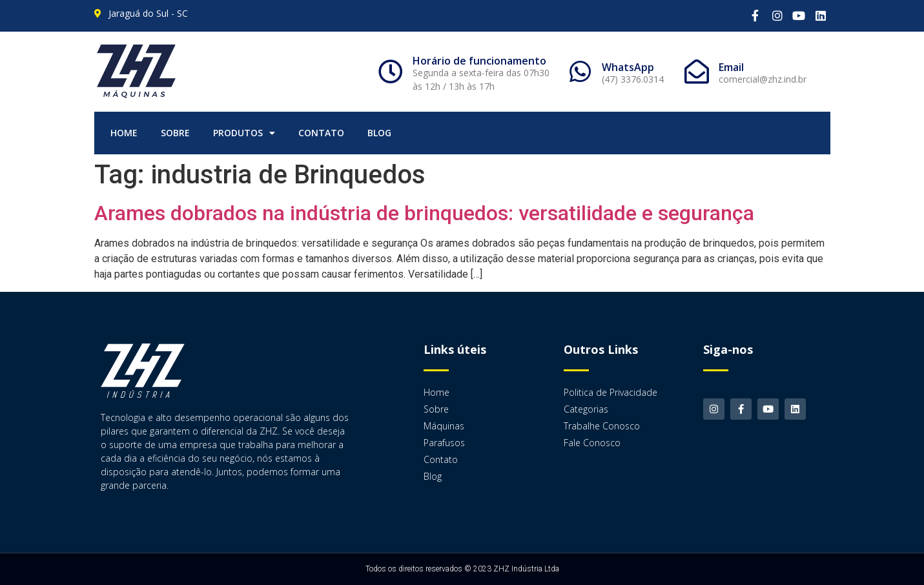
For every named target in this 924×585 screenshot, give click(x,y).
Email (731, 67)
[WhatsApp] (580, 72)
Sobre (175, 133)
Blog (379, 133)
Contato (321, 133)
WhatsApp (628, 67)
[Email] (697, 72)
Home (124, 133)
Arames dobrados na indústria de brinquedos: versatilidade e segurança (424, 213)
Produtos (244, 133)
